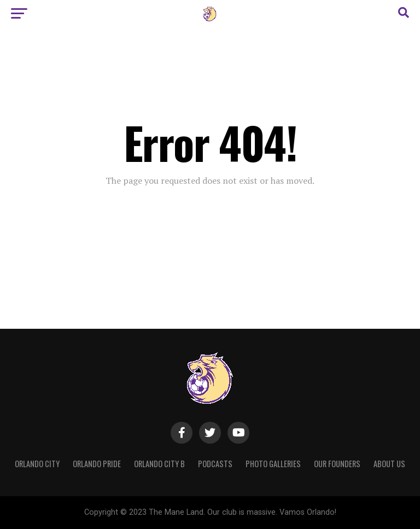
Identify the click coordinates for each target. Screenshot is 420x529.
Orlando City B (159, 464)
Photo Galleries (273, 464)
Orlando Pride (97, 464)
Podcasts (215, 464)
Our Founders (337, 464)
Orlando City (37, 464)
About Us (389, 464)
